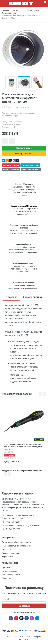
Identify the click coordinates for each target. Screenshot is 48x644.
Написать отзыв (22, 107)
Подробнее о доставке (31, 169)
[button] (12, 82)
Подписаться (24, 606)
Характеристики (33, 297)
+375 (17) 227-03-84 (14, 526)
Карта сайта (7, 557)
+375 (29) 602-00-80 (32, 526)
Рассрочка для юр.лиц (30, 165)
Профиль (6, 567)
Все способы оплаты (11, 169)
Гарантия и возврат (11, 553)
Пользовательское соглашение (16, 546)
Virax (18, 124)
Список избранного (11, 575)
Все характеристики (11, 165)
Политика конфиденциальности (17, 542)
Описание (12, 297)
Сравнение (7, 578)
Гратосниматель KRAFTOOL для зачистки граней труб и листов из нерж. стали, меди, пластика (24, 447)
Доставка (6, 549)
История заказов (10, 571)
